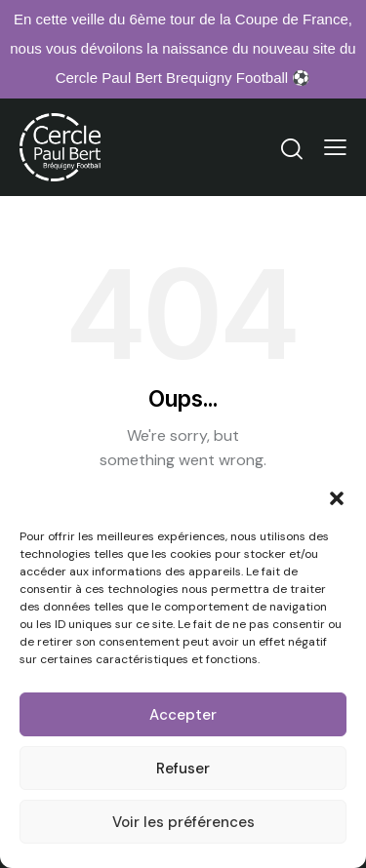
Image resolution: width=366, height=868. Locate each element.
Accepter (183, 715)
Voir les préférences (183, 822)
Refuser (183, 769)
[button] (337, 498)
